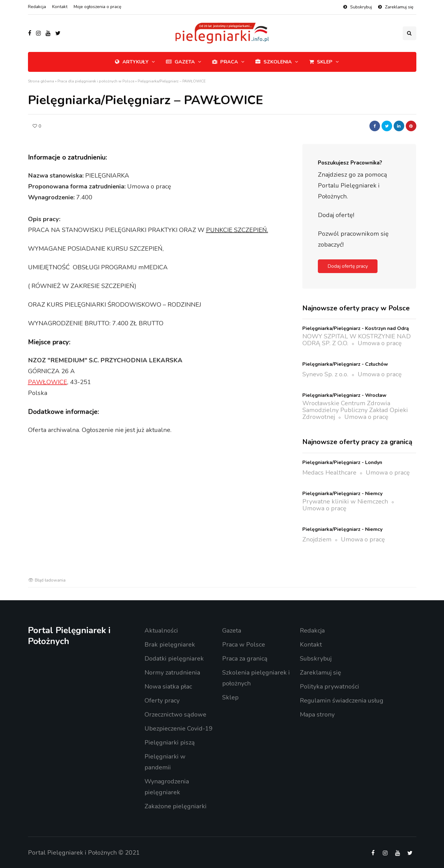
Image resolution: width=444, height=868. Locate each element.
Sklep (321, 62)
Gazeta (180, 62)
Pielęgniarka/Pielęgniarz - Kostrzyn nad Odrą (356, 328)
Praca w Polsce (244, 645)
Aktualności (161, 631)
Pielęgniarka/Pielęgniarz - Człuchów (345, 364)
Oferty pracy (162, 701)
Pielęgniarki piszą (170, 743)
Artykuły (132, 62)
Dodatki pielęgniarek (174, 659)
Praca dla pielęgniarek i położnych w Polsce (96, 81)
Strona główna (41, 81)
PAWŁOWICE (48, 382)
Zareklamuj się (399, 7)
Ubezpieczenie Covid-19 (179, 729)
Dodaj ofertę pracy (348, 266)
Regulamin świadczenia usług (342, 701)
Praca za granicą (245, 659)
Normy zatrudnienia (172, 673)
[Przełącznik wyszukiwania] (410, 33)
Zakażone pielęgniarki (176, 806)
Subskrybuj (361, 7)
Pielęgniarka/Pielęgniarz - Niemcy (342, 494)
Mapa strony (317, 715)
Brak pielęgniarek (170, 645)
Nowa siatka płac (168, 687)
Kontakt (60, 7)
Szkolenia (274, 62)
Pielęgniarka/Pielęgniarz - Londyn (342, 462)
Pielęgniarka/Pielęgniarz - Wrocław (344, 395)
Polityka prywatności (330, 687)
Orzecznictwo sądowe (175, 715)
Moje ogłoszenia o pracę (97, 7)
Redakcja (37, 7)
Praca (225, 62)
